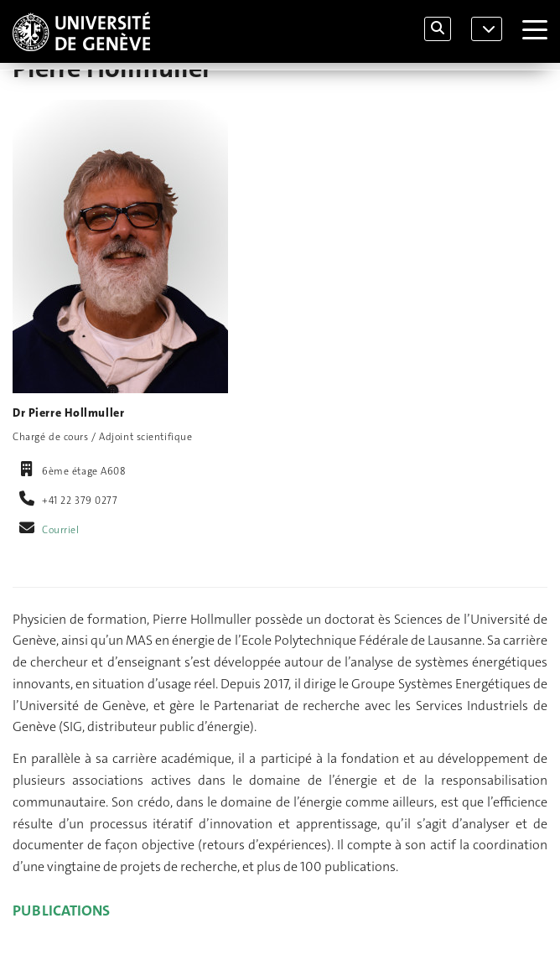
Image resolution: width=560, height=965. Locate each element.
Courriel (61, 530)
